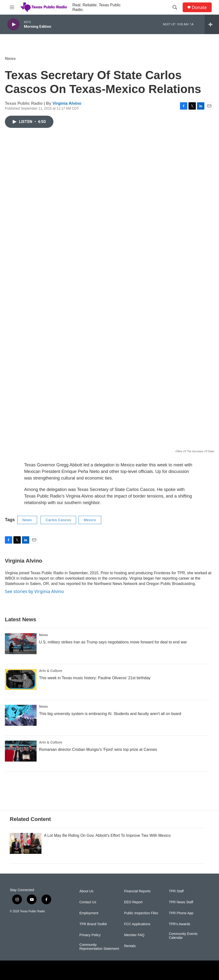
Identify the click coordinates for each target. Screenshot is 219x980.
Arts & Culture (51, 671)
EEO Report (133, 902)
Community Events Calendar (183, 936)
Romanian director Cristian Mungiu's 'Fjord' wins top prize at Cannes (98, 749)
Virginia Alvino (67, 103)
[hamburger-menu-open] (12, 7)
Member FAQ (134, 935)
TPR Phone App (181, 913)
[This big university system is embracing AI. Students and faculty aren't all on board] (21, 715)
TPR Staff (176, 891)
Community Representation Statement (99, 947)
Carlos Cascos (58, 520)
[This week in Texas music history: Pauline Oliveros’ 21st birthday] (21, 679)
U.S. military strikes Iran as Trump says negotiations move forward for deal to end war (113, 642)
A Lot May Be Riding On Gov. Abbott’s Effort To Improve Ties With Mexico (107, 835)
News (10, 59)
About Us (86, 891)
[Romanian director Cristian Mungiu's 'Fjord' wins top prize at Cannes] (21, 751)
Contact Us (88, 902)
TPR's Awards (179, 924)
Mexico (90, 520)
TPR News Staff (181, 902)
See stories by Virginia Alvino (34, 591)
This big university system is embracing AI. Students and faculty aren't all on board (110, 714)
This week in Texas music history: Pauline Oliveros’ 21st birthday (95, 678)
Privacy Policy (90, 935)
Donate (199, 7)
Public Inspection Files (141, 913)
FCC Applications (137, 924)
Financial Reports (137, 891)
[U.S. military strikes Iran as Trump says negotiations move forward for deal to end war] (21, 644)
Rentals (130, 946)
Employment (89, 913)
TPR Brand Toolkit (93, 924)
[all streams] (212, 24)
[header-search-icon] (175, 7)
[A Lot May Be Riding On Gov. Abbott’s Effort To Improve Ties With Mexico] (26, 843)
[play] (13, 24)
